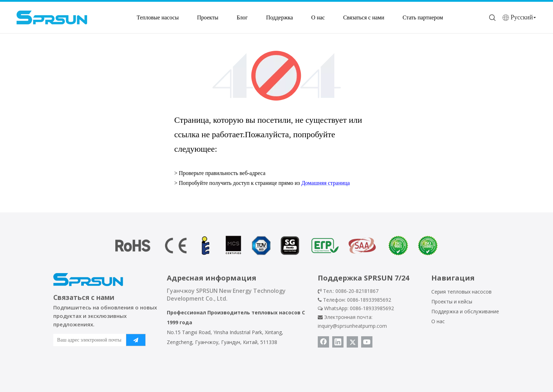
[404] (277, 76)
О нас (318, 17)
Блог (242, 17)
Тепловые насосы (157, 17)
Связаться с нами (364, 17)
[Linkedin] (338, 342)
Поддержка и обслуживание (465, 311)
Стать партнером (423, 17)
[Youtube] (367, 342)
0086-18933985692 (372, 308)
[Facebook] (323, 342)
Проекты (208, 17)
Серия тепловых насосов (461, 292)
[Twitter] (352, 342)
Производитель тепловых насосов (254, 312)
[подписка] (136, 340)
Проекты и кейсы (452, 301)
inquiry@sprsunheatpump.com (352, 326)
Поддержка (279, 17)
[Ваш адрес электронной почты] (88, 340)
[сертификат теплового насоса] (276, 246)
